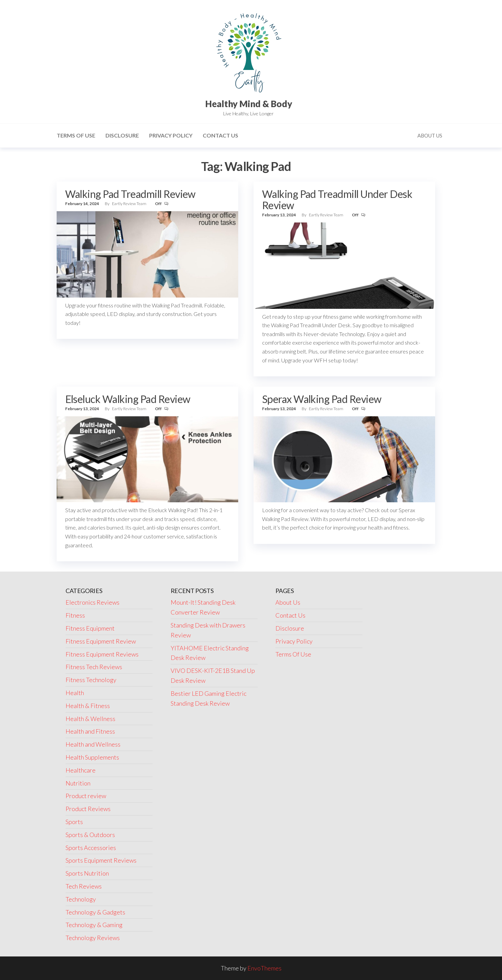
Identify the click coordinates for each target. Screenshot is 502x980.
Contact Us (220, 135)
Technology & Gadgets (95, 912)
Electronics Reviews (92, 602)
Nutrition (78, 783)
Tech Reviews (84, 886)
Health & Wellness (90, 719)
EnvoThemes (264, 968)
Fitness (75, 615)
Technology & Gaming (94, 925)
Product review (86, 796)
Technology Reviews (93, 938)
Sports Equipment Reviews (101, 860)
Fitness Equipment (90, 628)
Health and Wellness (93, 744)
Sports (74, 822)
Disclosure (122, 135)
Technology (81, 899)
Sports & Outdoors (90, 835)
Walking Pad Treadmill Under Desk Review (337, 199)
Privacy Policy (171, 135)
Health (75, 693)
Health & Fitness (88, 706)
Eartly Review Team (130, 204)
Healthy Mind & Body (249, 104)
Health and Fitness (90, 731)
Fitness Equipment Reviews (102, 654)
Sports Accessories (91, 848)
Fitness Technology (91, 680)
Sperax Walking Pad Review (322, 399)
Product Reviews (88, 809)
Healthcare (81, 770)
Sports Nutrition (87, 873)
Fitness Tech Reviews (94, 667)
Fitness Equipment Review (101, 641)
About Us (430, 135)
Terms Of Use (76, 135)
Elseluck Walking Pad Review (128, 399)
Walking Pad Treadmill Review (130, 194)
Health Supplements (92, 757)
